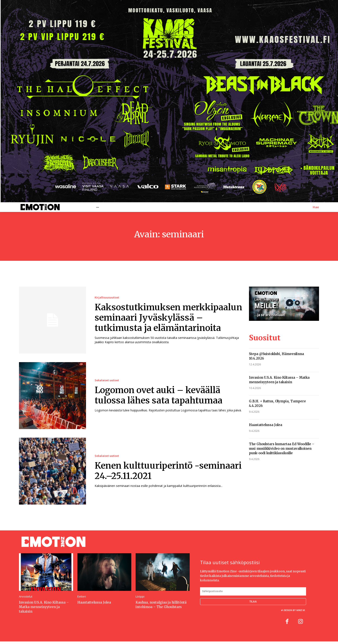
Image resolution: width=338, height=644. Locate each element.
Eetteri (82, 597)
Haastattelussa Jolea (266, 425)
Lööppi (140, 597)
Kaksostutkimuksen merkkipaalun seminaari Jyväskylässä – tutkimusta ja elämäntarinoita (168, 318)
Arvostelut (26, 597)
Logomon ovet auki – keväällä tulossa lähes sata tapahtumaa (159, 395)
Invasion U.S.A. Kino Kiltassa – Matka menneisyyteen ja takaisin (44, 607)
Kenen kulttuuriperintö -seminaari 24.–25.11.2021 (168, 471)
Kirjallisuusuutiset (107, 297)
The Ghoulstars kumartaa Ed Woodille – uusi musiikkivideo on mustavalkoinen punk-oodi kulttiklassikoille (282, 449)
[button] (316, 207)
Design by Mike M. (294, 610)
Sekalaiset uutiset (107, 380)
